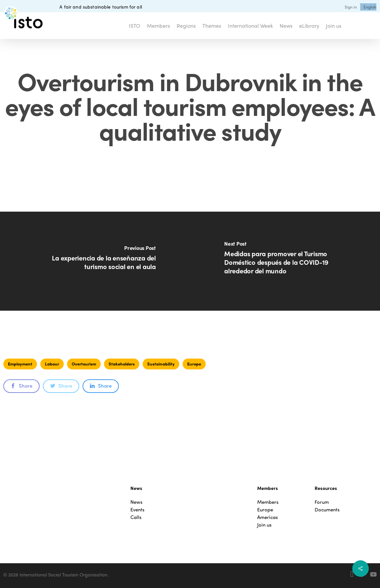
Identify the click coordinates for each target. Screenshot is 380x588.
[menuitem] (370, 7)
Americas (268, 517)
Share (21, 386)
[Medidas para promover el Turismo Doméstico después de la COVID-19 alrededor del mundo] (285, 261)
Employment (20, 364)
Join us (264, 525)
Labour (52, 364)
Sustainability (161, 364)
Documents (327, 510)
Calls (136, 517)
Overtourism (84, 364)
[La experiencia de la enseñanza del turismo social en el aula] (95, 261)
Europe (194, 364)
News (137, 502)
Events (138, 510)
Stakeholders (122, 364)
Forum (322, 502)
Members (268, 502)
